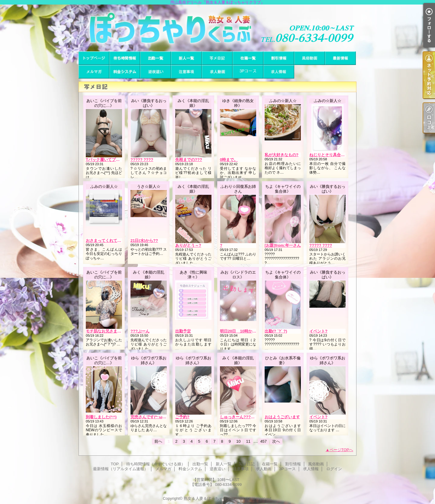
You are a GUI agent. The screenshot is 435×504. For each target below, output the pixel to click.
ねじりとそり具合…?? (329, 155)
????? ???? (142, 160)
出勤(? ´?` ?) (276, 331)
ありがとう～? (188, 245)
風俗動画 (310, 58)
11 (248, 441)
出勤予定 (183, 331)
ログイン (334, 469)
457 (263, 441)
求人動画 (217, 72)
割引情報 (279, 58)
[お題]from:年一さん (283, 245)
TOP (94, 58)
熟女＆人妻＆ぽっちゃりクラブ (211, 498)
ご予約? (182, 417)
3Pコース (248, 72)
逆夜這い (156, 72)
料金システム (125, 72)
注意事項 (186, 72)
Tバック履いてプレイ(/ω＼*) (111, 160)
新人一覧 (186, 58)
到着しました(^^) (101, 417)
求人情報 (279, 72)
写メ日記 (217, 58)
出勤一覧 (156, 58)
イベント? (318, 331)
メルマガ (94, 72)
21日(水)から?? (144, 241)
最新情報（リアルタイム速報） (340, 58)
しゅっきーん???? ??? (241, 417)
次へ (276, 441)
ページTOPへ (342, 450)
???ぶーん (140, 331)
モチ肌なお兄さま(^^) (105, 331)
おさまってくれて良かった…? (113, 241)
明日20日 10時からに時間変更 (248, 331)
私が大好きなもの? (282, 155)
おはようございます (282, 417)
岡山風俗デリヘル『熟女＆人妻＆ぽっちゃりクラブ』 (217, 28)
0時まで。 (229, 160)
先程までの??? (189, 160)
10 (238, 441)
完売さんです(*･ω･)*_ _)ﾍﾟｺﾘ (156, 417)
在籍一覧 (248, 58)
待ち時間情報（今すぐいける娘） (125, 58)
